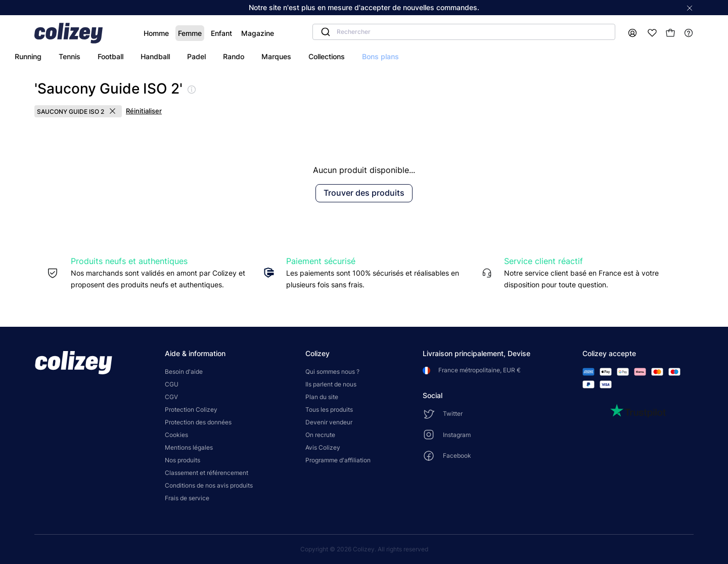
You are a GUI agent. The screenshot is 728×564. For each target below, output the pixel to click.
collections (418, 56)
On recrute (320, 435)
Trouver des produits (364, 193)
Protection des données (198, 422)
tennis (161, 56)
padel (287, 56)
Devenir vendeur (329, 422)
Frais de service (187, 498)
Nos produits (183, 460)
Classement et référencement (207, 473)
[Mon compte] (633, 33)
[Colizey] (74, 33)
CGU (172, 384)
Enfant (193, 33)
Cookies (176, 435)
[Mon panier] (670, 33)
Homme (128, 33)
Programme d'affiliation (338, 460)
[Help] (689, 33)
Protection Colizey (191, 409)
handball (246, 56)
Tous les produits (329, 409)
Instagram (457, 435)
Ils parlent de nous (331, 384)
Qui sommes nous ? (332, 372)
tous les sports (63, 56)
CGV (171, 397)
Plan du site (322, 397)
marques (367, 56)
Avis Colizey (323, 447)
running (119, 56)
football (201, 56)
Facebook (457, 455)
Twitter (453, 414)
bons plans (471, 56)
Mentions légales (189, 447)
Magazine (229, 33)
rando (325, 56)
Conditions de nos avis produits (209, 485)
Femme (162, 33)
